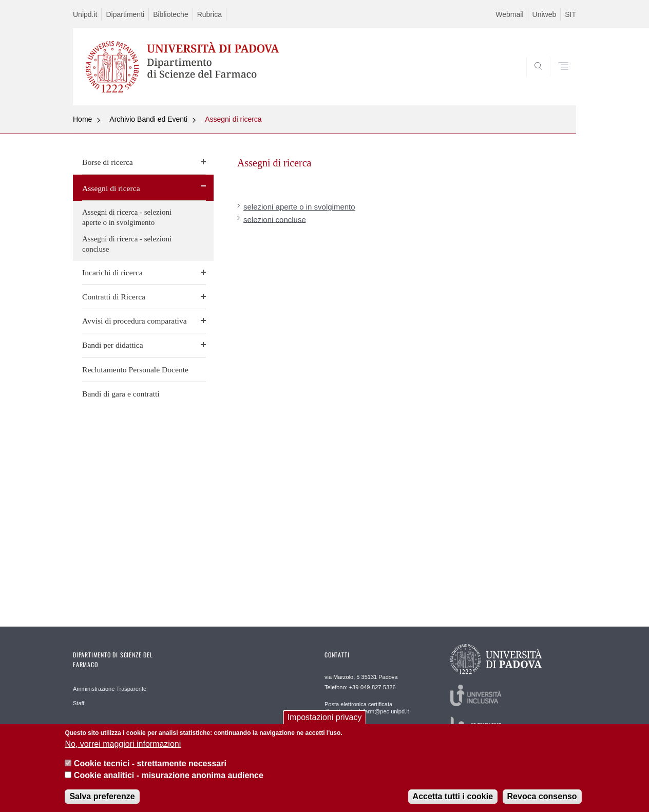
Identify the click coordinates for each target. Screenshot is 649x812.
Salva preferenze (102, 801)
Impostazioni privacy (325, 723)
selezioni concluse (275, 219)
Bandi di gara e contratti (121, 394)
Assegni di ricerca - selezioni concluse (127, 244)
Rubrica (209, 14)
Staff (79, 703)
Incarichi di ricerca (112, 272)
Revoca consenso (542, 801)
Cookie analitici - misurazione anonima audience (169, 780)
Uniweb (545, 14)
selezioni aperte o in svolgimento (299, 207)
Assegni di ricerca (233, 119)
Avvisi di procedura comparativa (135, 321)
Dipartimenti (125, 14)
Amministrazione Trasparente (110, 689)
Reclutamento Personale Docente (135, 370)
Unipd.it (85, 14)
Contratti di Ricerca (114, 297)
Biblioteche (171, 14)
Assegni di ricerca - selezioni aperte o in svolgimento (127, 217)
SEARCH (558, 80)
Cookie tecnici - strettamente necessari (150, 769)
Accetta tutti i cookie (453, 801)
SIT (570, 14)
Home (82, 119)
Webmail (509, 14)
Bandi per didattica (113, 345)
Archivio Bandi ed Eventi (148, 119)
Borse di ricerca (108, 162)
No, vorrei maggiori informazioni (123, 749)
